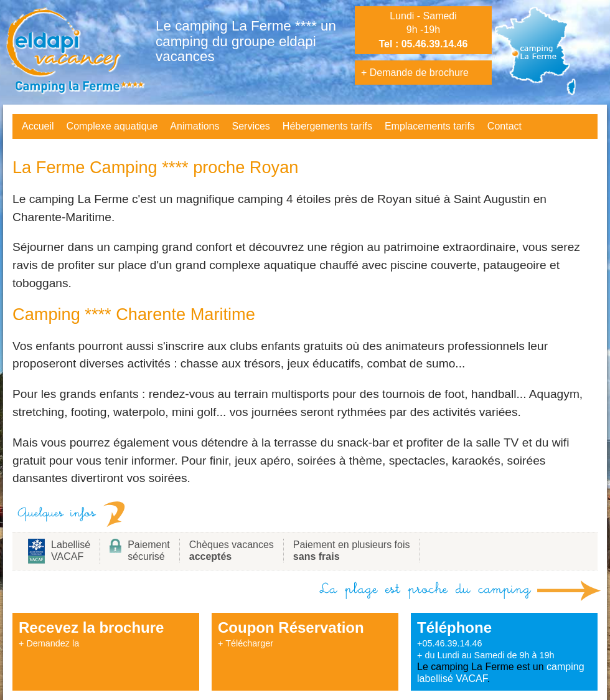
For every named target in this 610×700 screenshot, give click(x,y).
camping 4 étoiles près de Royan (325, 199)
